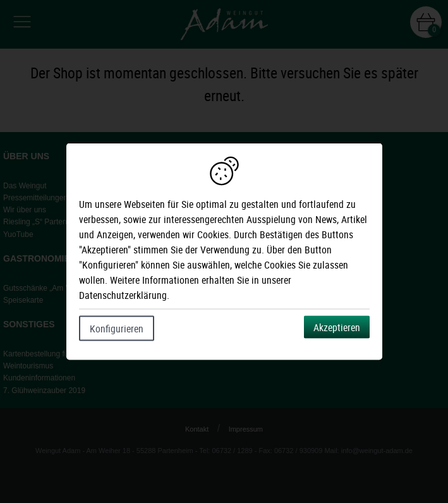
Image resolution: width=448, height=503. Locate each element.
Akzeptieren (337, 327)
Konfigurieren (117, 329)
